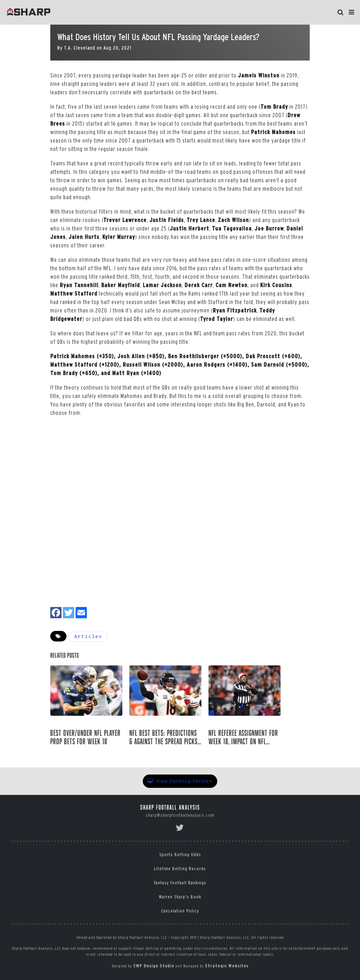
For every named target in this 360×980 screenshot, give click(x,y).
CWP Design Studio (154, 966)
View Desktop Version (180, 781)
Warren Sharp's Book (180, 897)
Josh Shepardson (156, 753)
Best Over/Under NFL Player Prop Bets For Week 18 (85, 737)
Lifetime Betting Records (180, 869)
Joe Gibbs (224, 753)
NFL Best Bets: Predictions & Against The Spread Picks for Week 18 (163, 737)
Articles (88, 637)
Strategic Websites (227, 966)
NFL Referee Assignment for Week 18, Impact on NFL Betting (243, 737)
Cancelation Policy (180, 911)
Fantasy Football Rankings (180, 883)
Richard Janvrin (77, 753)
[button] (351, 12)
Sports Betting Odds (180, 855)
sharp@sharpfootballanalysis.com (180, 815)
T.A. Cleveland (80, 48)
